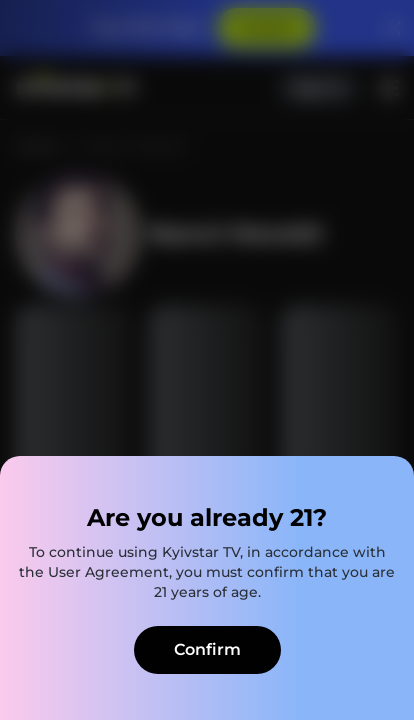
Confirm (207, 649)
